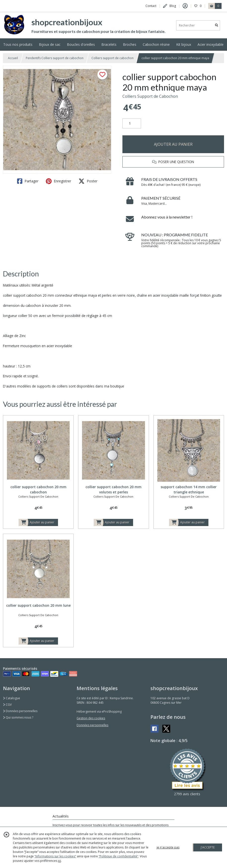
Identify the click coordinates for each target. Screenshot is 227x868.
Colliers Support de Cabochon (150, 96)
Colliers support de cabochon (113, 58)
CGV (7, 705)
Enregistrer (58, 181)
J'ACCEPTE (208, 847)
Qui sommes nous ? (18, 717)
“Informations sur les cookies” (55, 856)
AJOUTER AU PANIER (173, 144)
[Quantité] (132, 123)
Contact (151, 6)
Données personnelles (20, 711)
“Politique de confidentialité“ (118, 856)
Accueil (13, 58)
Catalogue (12, 698)
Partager (28, 181)
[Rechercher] (217, 25)
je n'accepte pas (168, 847)
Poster (88, 181)
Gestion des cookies (91, 718)
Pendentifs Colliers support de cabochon (55, 58)
